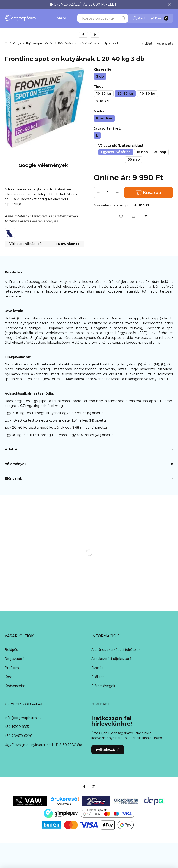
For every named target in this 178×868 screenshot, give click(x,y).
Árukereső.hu (65, 804)
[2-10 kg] (102, 101)
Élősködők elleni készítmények (79, 44)
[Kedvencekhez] (121, 216)
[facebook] (83, 35)
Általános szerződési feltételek (116, 650)
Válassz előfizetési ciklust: (121, 146)
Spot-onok (112, 44)
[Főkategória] (6, 44)
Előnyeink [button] (13, 478)
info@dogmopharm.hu (23, 718)
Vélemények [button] (16, 464)
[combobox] (103, 18)
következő (165, 44)
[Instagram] (94, 787)
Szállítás (98, 677)
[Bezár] (169, 5)
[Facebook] (84, 787)
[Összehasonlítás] (146, 216)
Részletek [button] (14, 272)
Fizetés (97, 668)
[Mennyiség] (108, 193)
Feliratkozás (108, 750)
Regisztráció (15, 659)
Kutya (17, 44)
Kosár (9, 677)
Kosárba (149, 193)
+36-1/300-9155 (17, 727)
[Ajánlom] (133, 216)
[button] (60, 18)
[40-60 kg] (147, 94)
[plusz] (117, 193)
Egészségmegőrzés (39, 44)
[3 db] (100, 76)
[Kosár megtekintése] (159, 18)
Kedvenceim (15, 686)
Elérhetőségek (103, 686)
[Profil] (139, 18)
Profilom (12, 668)
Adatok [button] (11, 449)
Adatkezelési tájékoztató (111, 659)
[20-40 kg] (125, 94)
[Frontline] (104, 118)
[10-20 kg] (104, 94)
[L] (97, 135)
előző (147, 44)
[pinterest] (95, 35)
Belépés (11, 650)
